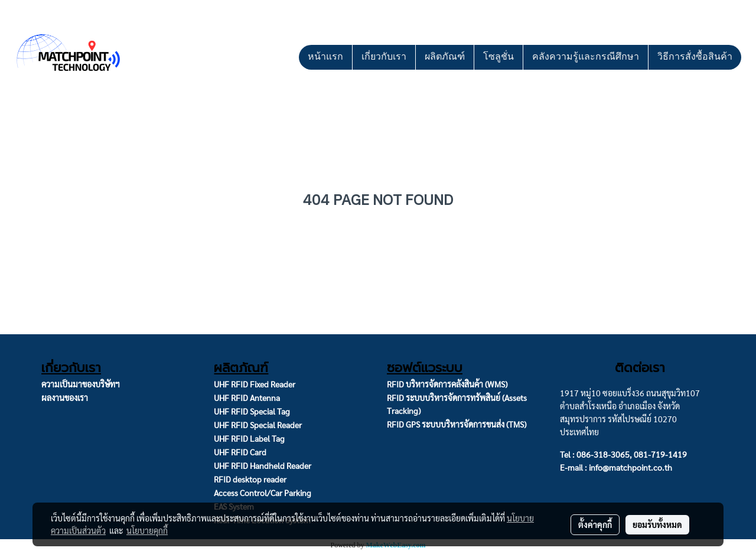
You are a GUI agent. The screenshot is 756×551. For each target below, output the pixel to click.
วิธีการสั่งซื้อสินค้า (695, 57)
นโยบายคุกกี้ (147, 530)
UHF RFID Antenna (247, 397)
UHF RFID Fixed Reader (255, 384)
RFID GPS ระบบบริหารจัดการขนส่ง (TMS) (457, 424)
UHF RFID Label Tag (249, 438)
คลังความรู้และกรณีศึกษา (586, 57)
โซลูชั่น (498, 57)
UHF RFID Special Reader (258, 425)
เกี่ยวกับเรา (384, 57)
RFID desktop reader (250, 479)
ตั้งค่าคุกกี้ (595, 524)
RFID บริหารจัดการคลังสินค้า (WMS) (447, 384)
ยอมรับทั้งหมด (657, 524)
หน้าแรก (325, 57)
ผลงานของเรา (65, 397)
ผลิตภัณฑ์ (445, 57)
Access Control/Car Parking (263, 493)
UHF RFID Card (240, 452)
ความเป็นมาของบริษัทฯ (81, 384)
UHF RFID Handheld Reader (263, 465)
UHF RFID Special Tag (252, 411)
